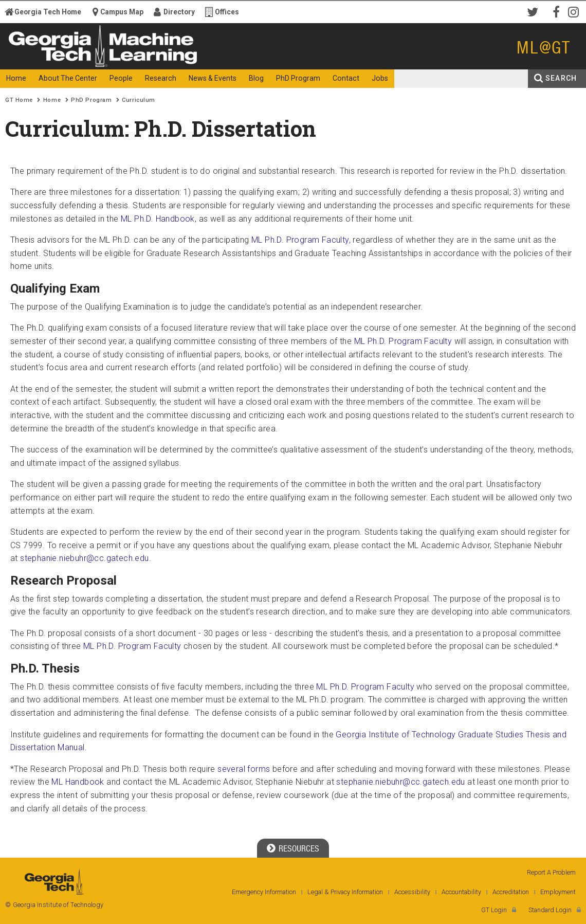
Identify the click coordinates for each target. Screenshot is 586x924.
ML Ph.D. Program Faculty (404, 341)
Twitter (535, 11)
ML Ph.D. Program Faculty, (301, 240)
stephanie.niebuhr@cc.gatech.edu (84, 558)
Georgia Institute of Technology (44, 60)
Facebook (555, 11)
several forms (244, 769)
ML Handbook (78, 782)
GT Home (19, 100)
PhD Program (91, 100)
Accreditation (511, 892)
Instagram (576, 11)
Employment (558, 892)
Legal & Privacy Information (345, 892)
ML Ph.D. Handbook (158, 219)
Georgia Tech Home (48, 12)
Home (52, 100)
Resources (299, 849)
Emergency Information (264, 892)
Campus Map (122, 12)
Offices (227, 12)
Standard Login (550, 910)
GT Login (494, 910)
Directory (179, 12)
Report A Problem (551, 872)
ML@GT (544, 48)
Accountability (461, 892)
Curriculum (139, 100)
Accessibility (412, 892)
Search (561, 78)
